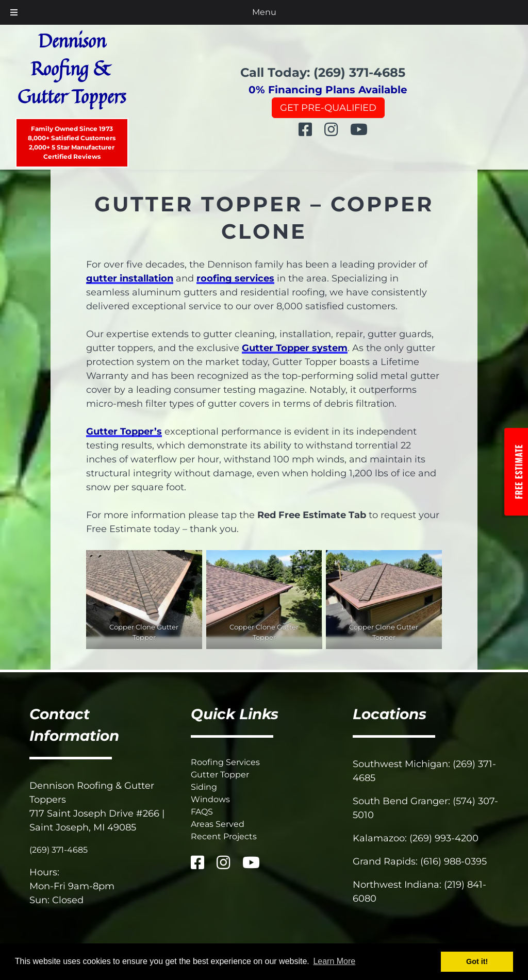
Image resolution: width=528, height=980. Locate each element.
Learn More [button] (334, 961)
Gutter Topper (220, 775)
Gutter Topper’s (124, 431)
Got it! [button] (477, 961)
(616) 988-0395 (453, 861)
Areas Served (218, 824)
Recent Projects (224, 836)
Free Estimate (519, 471)
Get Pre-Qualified (328, 108)
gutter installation (130, 278)
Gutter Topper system (295, 348)
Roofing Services (225, 762)
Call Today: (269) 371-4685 (323, 72)
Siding (204, 787)
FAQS (202, 812)
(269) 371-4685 (59, 850)
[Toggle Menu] (14, 12)
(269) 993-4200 (444, 838)
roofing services (235, 278)
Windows (210, 799)
